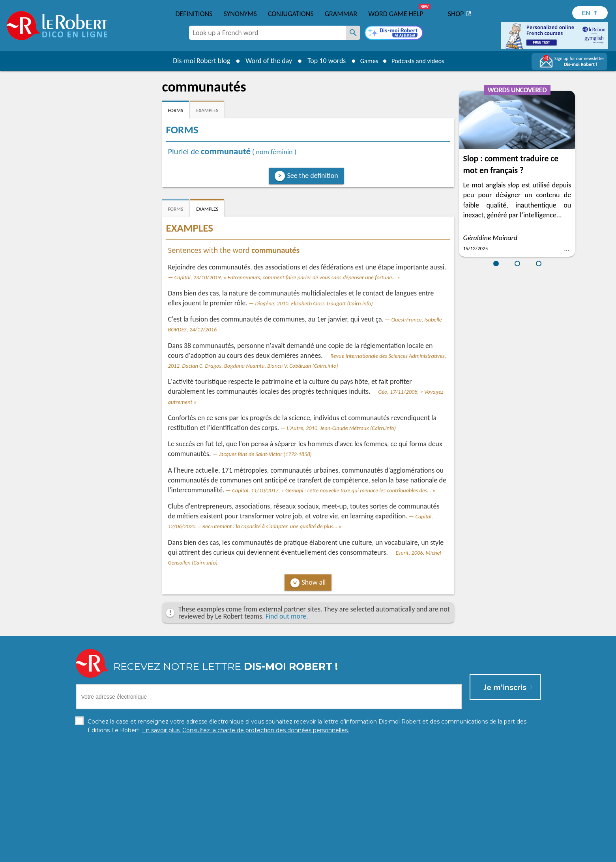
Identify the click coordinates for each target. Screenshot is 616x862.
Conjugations (291, 14)
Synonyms (240, 14)
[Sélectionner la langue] (590, 13)
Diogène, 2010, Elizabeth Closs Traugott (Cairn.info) (314, 303)
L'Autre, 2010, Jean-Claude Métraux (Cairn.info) (342, 428)
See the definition (313, 176)
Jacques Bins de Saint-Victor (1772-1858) (265, 454)
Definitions (194, 14)
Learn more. (409, 842)
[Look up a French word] (353, 33)
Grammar (341, 14)
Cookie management (328, 854)
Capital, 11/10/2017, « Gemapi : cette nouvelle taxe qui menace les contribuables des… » (334, 490)
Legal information (274, 854)
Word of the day (263, 61)
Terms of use (376, 854)
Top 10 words (321, 61)
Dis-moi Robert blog (196, 61)
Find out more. (287, 616)
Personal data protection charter (205, 854)
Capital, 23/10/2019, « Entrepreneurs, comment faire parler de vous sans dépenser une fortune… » (287, 277)
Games (365, 61)
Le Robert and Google (425, 854)
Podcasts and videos (420, 61)
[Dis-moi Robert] (394, 34)
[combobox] (268, 33)
